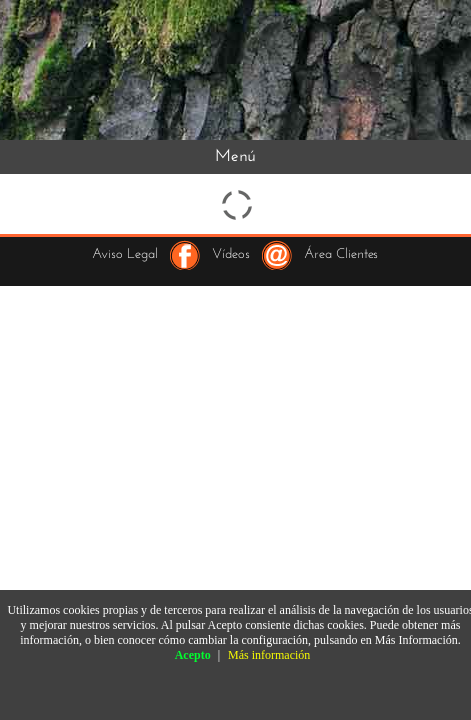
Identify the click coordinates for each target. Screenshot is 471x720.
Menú (235, 156)
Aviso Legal (125, 254)
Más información (269, 655)
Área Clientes (341, 254)
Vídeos (231, 254)
